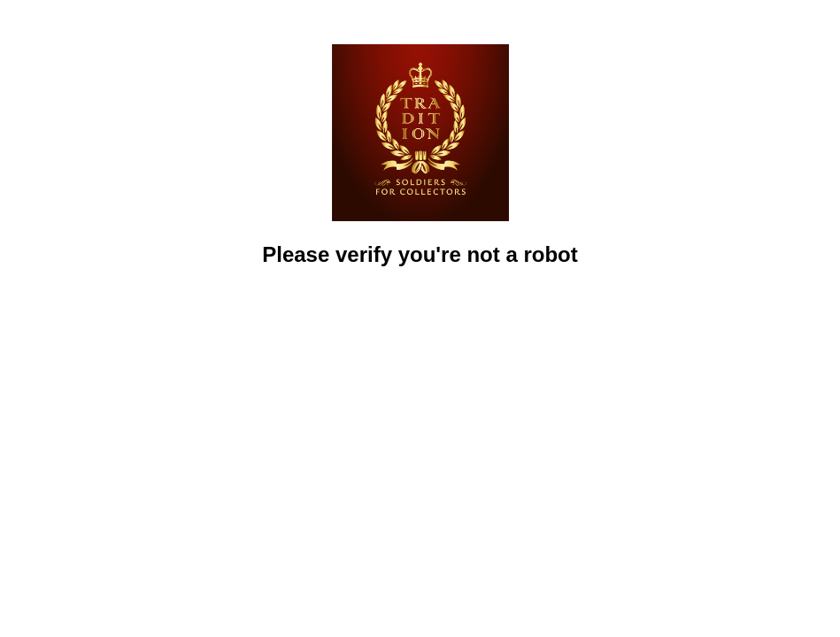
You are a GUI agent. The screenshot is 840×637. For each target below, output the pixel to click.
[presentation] (420, 319)
